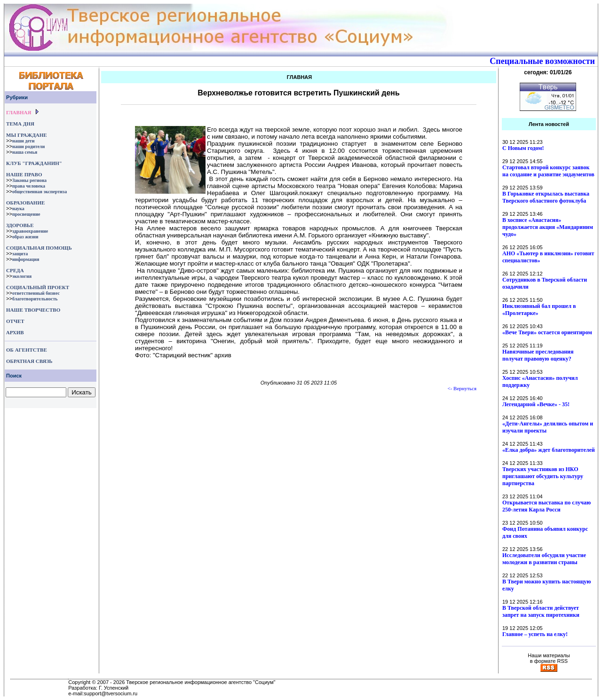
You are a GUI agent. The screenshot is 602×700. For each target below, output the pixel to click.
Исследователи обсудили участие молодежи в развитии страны (544, 559)
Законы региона (29, 180)
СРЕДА (15, 270)
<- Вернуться (462, 388)
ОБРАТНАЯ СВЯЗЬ (29, 361)
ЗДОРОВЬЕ (20, 225)
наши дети (24, 141)
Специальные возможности (542, 61)
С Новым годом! (523, 148)
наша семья (25, 152)
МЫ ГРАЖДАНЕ (26, 135)
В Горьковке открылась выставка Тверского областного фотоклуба (546, 197)
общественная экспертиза (40, 192)
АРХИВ (14, 332)
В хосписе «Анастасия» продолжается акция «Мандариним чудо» (548, 227)
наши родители (28, 146)
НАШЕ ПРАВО (24, 174)
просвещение (26, 214)
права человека (29, 186)
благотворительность (35, 299)
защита (20, 254)
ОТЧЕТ (15, 321)
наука (18, 208)
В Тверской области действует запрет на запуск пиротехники (541, 611)
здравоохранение (30, 231)
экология (22, 276)
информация (26, 259)
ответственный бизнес (36, 293)
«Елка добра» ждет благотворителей (549, 450)
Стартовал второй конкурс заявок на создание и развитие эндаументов (548, 171)
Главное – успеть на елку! (535, 634)
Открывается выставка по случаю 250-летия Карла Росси (547, 506)
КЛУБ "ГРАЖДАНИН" (34, 163)
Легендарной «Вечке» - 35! (536, 404)
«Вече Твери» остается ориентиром (547, 332)
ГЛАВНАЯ (19, 112)
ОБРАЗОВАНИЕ (25, 203)
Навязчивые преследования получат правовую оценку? (538, 355)
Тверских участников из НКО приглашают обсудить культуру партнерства (543, 476)
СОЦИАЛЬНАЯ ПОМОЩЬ (39, 248)
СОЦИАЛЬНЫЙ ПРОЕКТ (38, 287)
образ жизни (25, 237)
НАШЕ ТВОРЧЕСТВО (33, 310)
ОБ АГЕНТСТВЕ (27, 350)
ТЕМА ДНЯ (20, 124)
